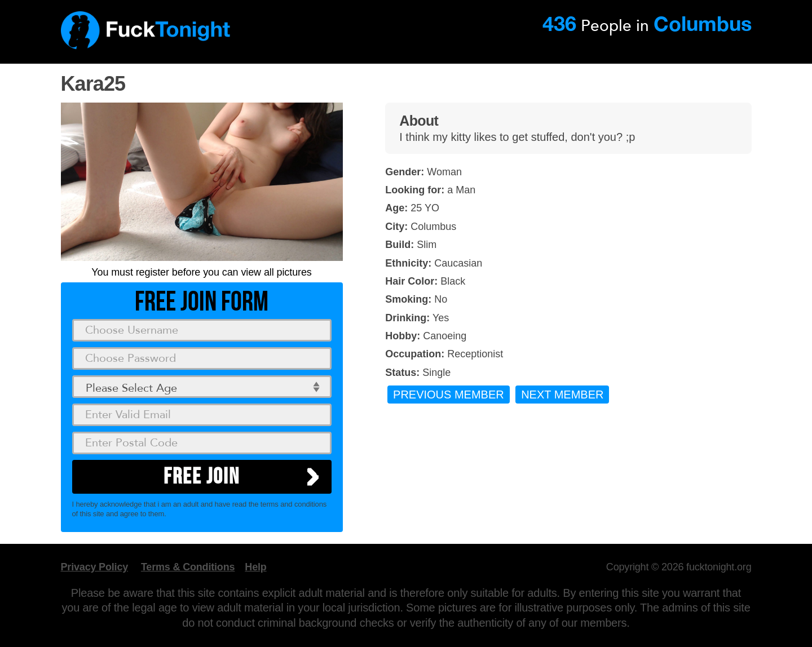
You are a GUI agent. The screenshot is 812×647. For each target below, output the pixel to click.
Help (255, 567)
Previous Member (449, 395)
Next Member (562, 395)
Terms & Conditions (188, 567)
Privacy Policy (95, 567)
